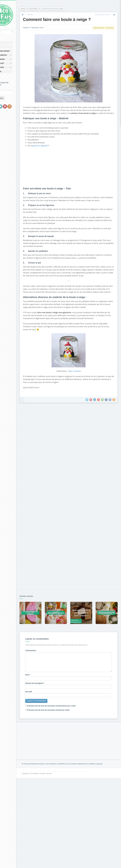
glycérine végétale (52, 149)
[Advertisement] (74, 170)
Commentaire (43, 668)
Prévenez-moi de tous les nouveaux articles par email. (61, 728)
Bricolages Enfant (13, 51)
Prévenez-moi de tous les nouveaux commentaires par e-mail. (64, 723)
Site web (41, 709)
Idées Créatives (80, 392)
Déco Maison (10, 59)
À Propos (9, 71)
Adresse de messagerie (47, 701)
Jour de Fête (10, 67)
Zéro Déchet (10, 63)
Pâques (8, 47)
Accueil (8, 43)
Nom (40, 692)
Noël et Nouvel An (98, 28)
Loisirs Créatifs (11, 55)
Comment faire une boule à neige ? (69, 20)
